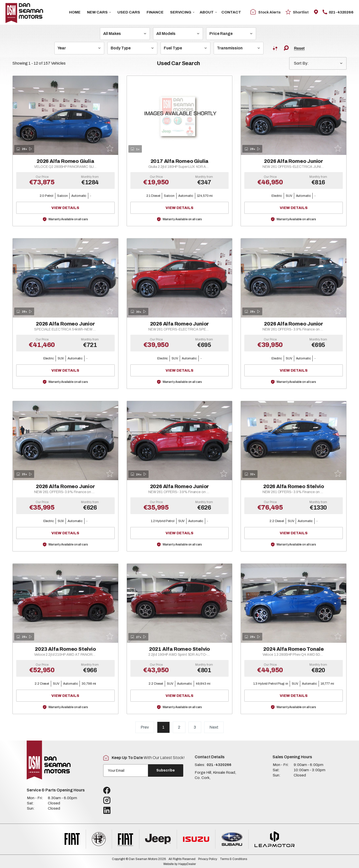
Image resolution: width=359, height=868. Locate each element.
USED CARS (129, 12)
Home (75, 12)
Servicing (182, 12)
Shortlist (297, 12)
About (208, 12)
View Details (80, 208)
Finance (155, 12)
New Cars (99, 12)
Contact (231, 12)
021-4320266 (338, 12)
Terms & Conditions (233, 859)
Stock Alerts (266, 12)
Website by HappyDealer (180, 864)
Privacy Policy (208, 859)
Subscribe (166, 770)
